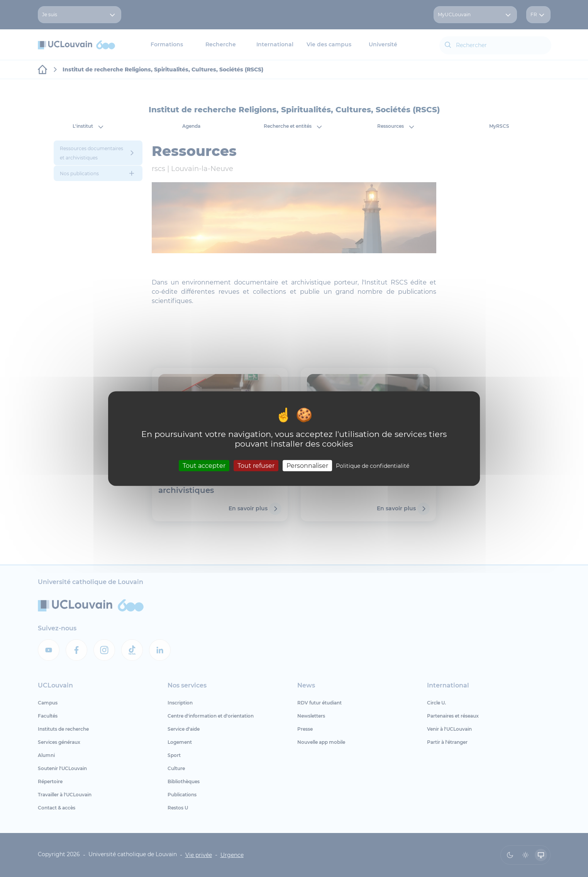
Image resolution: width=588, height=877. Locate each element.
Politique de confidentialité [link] (373, 466)
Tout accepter (204, 465)
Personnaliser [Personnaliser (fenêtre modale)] (307, 465)
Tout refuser (256, 465)
